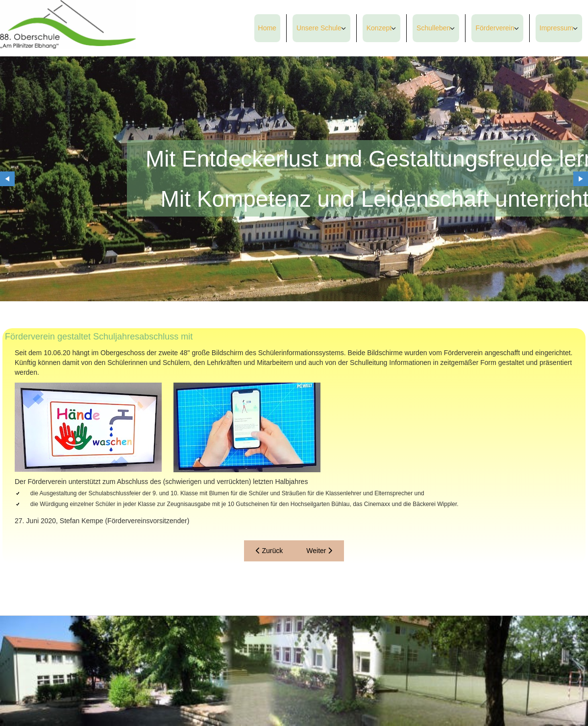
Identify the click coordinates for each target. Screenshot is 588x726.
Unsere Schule (319, 28)
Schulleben (433, 28)
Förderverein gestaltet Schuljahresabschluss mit (99, 337)
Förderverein (495, 28)
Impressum (556, 28)
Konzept (379, 28)
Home (267, 28)
